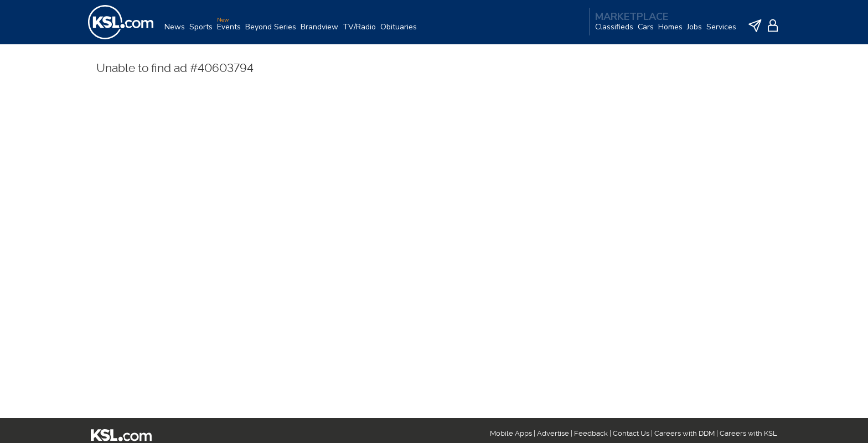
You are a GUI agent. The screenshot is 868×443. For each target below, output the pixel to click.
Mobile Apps (511, 433)
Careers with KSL (748, 433)
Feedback (591, 433)
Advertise (553, 433)
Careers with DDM (684, 433)
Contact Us (631, 433)
